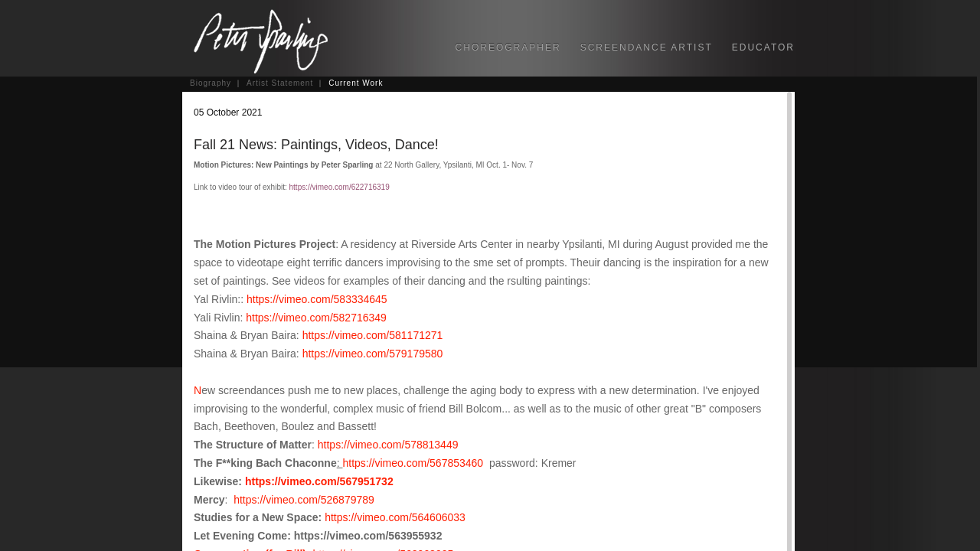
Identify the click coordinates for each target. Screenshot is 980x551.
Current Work (356, 83)
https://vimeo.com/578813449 (388, 445)
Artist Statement (280, 83)
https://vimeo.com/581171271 (373, 335)
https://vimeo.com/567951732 (319, 481)
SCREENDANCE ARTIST (647, 47)
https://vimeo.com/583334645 (317, 299)
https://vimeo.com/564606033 (395, 517)
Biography (211, 83)
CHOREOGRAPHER (508, 47)
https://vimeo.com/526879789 (304, 500)
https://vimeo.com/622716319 (340, 187)
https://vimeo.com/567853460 (413, 463)
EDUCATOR (763, 47)
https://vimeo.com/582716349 (316, 318)
